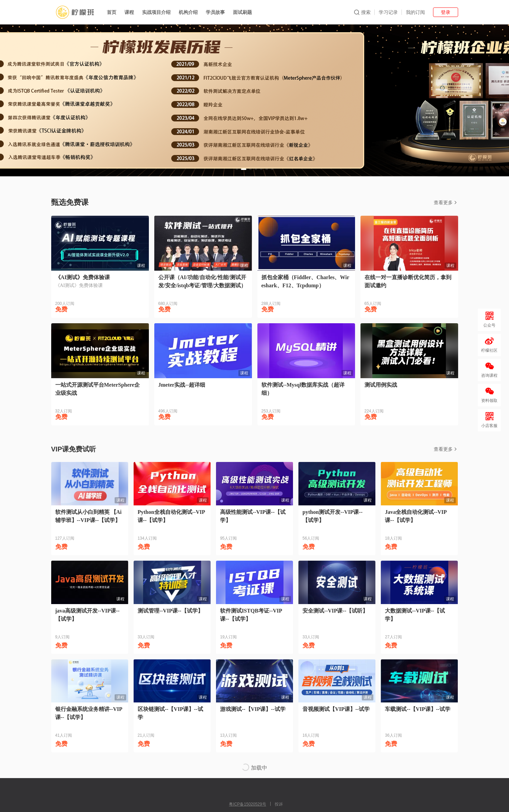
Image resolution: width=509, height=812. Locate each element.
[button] (237, 169)
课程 (129, 12)
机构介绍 (188, 12)
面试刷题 (242, 12)
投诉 (279, 804)
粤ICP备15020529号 (247, 804)
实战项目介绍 (156, 12)
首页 (112, 12)
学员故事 (215, 12)
